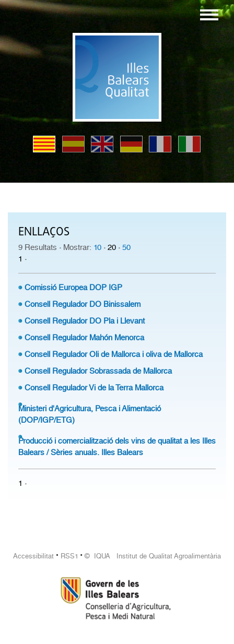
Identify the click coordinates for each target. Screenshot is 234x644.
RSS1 (69, 556)
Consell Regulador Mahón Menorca (84, 338)
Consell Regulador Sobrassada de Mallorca (98, 371)
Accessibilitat (33, 556)
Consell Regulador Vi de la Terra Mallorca (94, 388)
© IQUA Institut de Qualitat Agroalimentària (153, 556)
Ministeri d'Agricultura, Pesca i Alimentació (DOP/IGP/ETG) (90, 414)
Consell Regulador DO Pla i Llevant (85, 321)
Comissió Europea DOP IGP (73, 288)
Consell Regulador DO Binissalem (83, 304)
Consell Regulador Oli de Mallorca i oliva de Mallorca (114, 354)
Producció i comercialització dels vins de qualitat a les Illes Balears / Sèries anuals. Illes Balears (117, 447)
